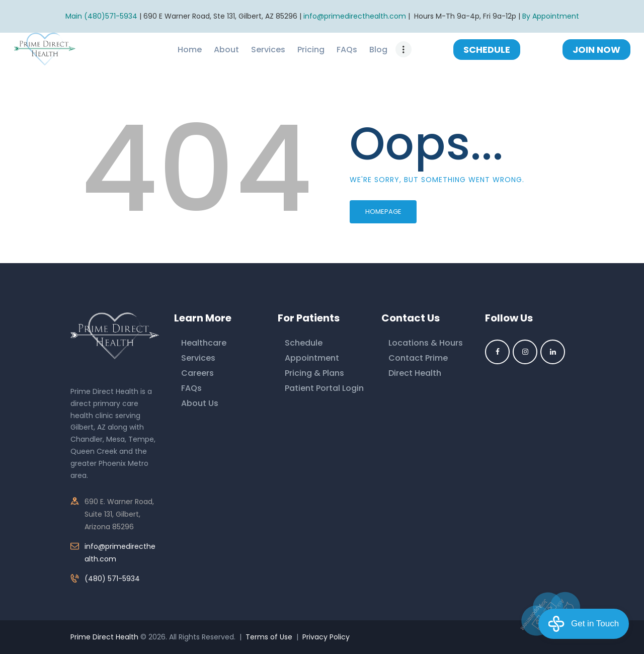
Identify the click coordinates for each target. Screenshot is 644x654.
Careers (197, 373)
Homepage (383, 212)
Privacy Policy (326, 637)
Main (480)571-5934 (101, 16)
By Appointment (551, 16)
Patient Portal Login (324, 388)
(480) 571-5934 (112, 579)
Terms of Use (269, 637)
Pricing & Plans (314, 373)
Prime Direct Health (104, 637)
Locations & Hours (426, 343)
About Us (200, 403)
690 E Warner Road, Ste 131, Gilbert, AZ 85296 (220, 16)
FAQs (191, 388)
